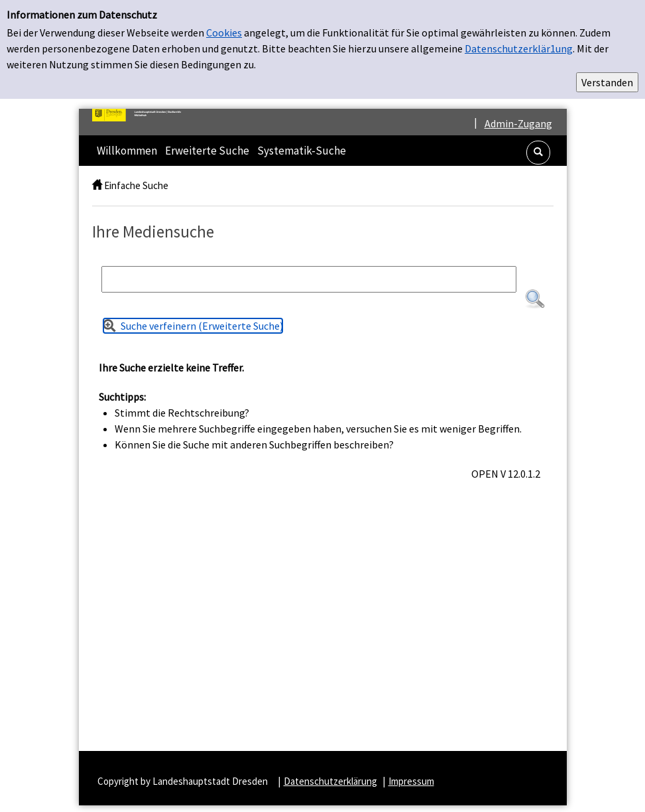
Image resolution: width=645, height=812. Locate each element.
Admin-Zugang (518, 123)
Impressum (411, 781)
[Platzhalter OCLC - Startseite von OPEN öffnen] (142, 115)
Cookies (224, 33)
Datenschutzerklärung (330, 781)
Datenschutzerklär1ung (519, 48)
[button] (538, 153)
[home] (97, 185)
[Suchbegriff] (309, 279)
